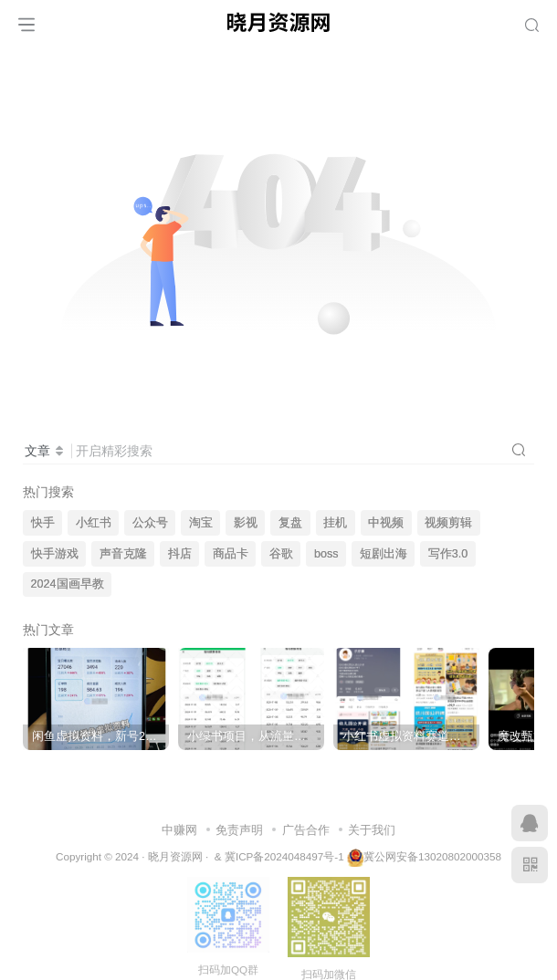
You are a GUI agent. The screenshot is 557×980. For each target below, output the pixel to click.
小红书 (94, 523)
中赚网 (179, 830)
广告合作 (306, 830)
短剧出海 (384, 554)
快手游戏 (55, 554)
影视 (246, 523)
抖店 (180, 554)
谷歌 (281, 554)
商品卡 (231, 554)
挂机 (335, 523)
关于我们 (372, 830)
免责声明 (239, 830)
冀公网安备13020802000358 (432, 856)
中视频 (386, 523)
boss (326, 554)
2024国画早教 (68, 584)
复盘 (290, 523)
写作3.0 (448, 554)
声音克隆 (123, 554)
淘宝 (201, 523)
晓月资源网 (175, 856)
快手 (43, 523)
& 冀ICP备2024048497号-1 (279, 856)
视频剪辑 (448, 523)
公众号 (150, 523)
